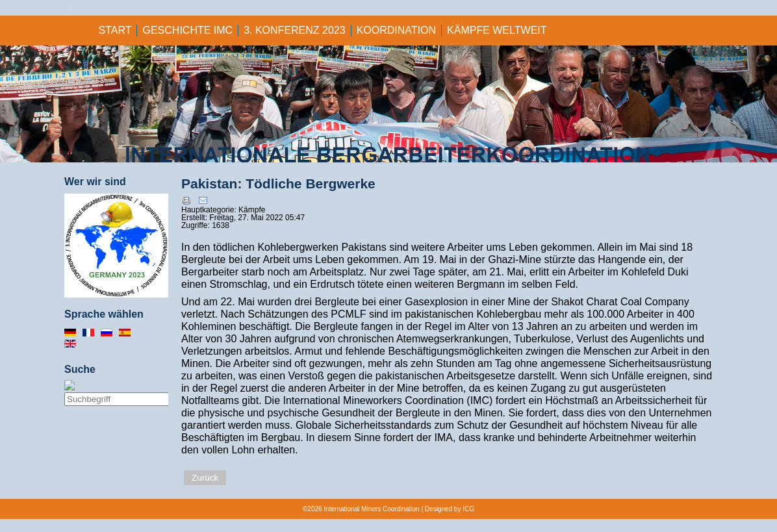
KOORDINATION (396, 30)
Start (115, 30)
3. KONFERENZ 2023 (295, 30)
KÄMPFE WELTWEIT (497, 30)
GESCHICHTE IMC (187, 30)
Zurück (205, 478)
